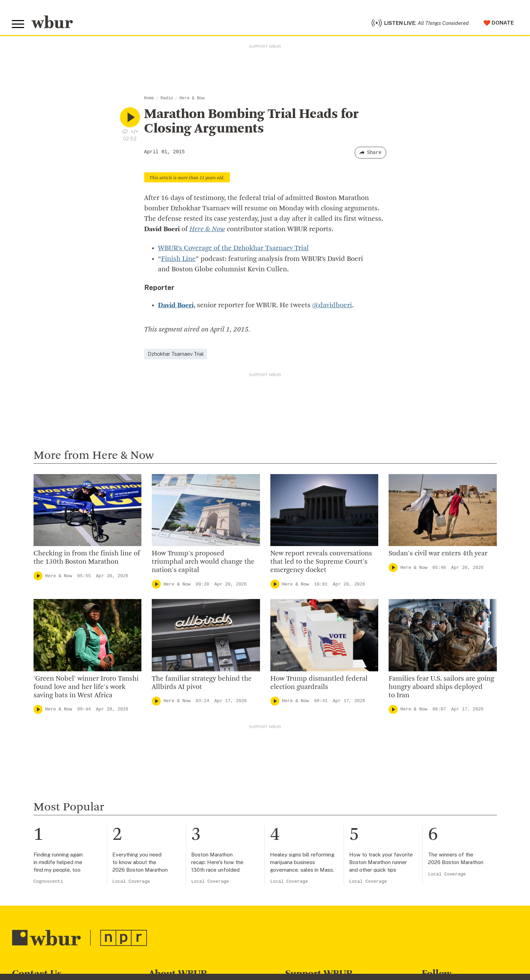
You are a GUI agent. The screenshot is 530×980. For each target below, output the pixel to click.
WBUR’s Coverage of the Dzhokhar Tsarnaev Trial (233, 249)
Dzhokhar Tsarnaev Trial (176, 355)
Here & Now (192, 99)
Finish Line (178, 260)
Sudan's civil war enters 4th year (439, 554)
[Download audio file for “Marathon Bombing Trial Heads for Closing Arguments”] (125, 132)
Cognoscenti (48, 882)
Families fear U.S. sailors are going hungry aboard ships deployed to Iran (441, 688)
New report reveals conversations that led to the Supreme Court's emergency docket (321, 563)
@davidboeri (332, 306)
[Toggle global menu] (18, 25)
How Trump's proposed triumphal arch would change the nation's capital (203, 563)
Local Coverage (131, 882)
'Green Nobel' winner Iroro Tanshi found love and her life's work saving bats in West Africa (86, 688)
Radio (167, 99)
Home (149, 99)
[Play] (38, 577)
